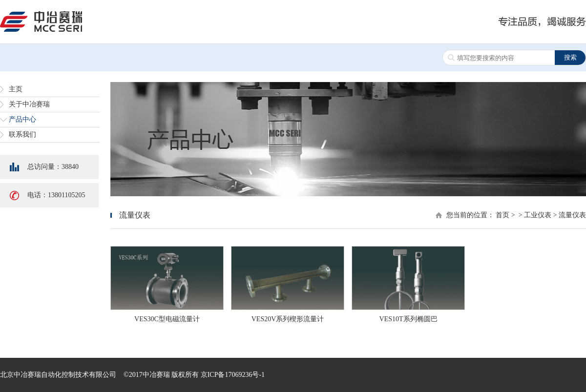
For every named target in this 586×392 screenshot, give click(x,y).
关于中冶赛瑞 (29, 104)
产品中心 (22, 119)
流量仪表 (572, 215)
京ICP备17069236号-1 (233, 375)
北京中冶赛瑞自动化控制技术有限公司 (58, 375)
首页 (502, 215)
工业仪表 (538, 215)
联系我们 (22, 134)
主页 (16, 89)
